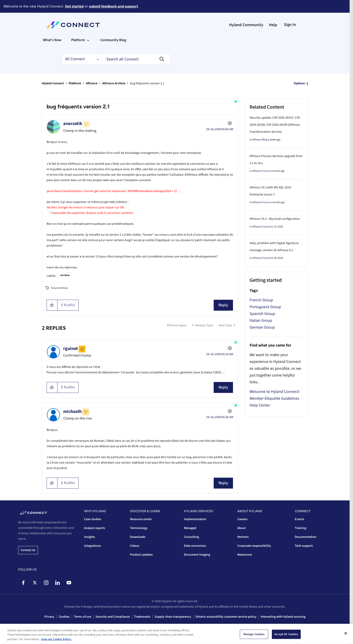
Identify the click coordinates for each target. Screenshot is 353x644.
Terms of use (83, 617)
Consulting (191, 537)
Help (273, 25)
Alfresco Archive (114, 83)
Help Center (260, 405)
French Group (261, 300)
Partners (243, 537)
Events (299, 519)
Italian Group (261, 321)
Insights (90, 537)
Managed (190, 528)
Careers (242, 519)
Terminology (139, 528)
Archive (65, 275)
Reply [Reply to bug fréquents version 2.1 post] (223, 305)
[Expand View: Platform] (88, 40)
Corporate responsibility (254, 546)
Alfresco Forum (261, 171)
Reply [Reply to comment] (223, 387)
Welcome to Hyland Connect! (275, 392)
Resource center (141, 519)
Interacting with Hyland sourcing (283, 617)
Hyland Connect (53, 83)
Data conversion (195, 546)
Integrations (93, 546)
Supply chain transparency (173, 617)
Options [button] (299, 83)
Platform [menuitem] (78, 40)
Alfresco (92, 83)
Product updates (141, 555)
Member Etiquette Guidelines (274, 398)
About (242, 528)
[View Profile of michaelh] (72, 412)
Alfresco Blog (260, 140)
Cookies (64, 617)
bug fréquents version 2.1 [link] (147, 83)
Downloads (138, 537)
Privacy (49, 617)
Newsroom (245, 555)
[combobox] (136, 59)
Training (300, 528)
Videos (135, 546)
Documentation (306, 537)
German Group (262, 327)
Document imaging (197, 555)
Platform (75, 83)
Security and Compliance (113, 617)
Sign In (290, 25)
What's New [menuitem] (52, 40)
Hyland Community (246, 25)
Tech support (304, 546)
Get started (74, 6)
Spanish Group (262, 314)
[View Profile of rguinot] (71, 349)
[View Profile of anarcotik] (73, 124)
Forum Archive (59, 288)
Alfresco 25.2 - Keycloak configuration (275, 219)
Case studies (93, 519)
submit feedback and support (113, 6)
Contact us (28, 550)
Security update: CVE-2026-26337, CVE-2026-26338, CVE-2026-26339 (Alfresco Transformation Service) (275, 125)
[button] (52, 305)
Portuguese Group (265, 307)
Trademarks (142, 617)
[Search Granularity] (82, 59)
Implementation (195, 519)
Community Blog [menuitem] (113, 40)
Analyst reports (95, 528)
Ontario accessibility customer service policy (226, 617)
